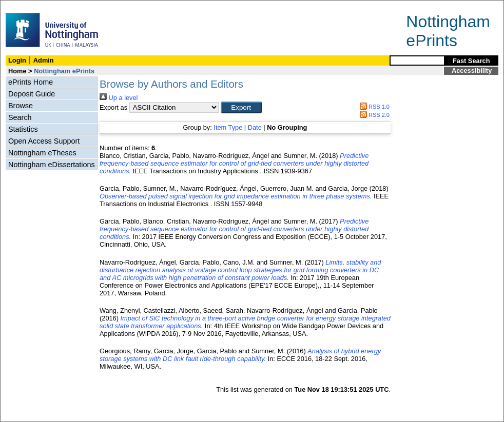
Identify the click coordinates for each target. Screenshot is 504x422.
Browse (21, 106)
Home (17, 71)
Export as (113, 107)
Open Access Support (44, 141)
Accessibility (472, 71)
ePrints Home (31, 82)
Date (255, 127)
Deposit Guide (32, 94)
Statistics (23, 129)
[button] (241, 107)
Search (20, 117)
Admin (44, 60)
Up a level (119, 98)
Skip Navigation (23, 6)
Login (17, 60)
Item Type (228, 127)
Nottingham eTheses (42, 153)
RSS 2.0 (373, 115)
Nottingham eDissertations (52, 165)
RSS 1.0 (373, 107)
